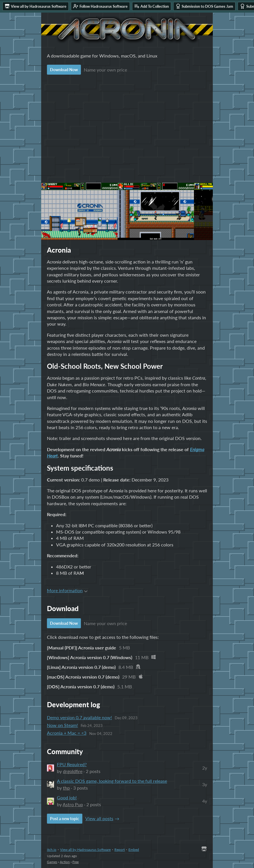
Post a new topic (65, 819)
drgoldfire (73, 771)
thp (66, 788)
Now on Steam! (62, 725)
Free (76, 862)
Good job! (67, 797)
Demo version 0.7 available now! (79, 717)
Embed (134, 850)
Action (65, 862)
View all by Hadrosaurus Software (85, 850)
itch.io (52, 850)
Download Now (64, 70)
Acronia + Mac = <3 (67, 733)
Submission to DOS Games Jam (204, 6)
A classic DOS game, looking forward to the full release (112, 781)
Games (52, 862)
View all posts (99, 818)
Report (120, 850)
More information (67, 590)
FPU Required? (72, 764)
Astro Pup (73, 804)
